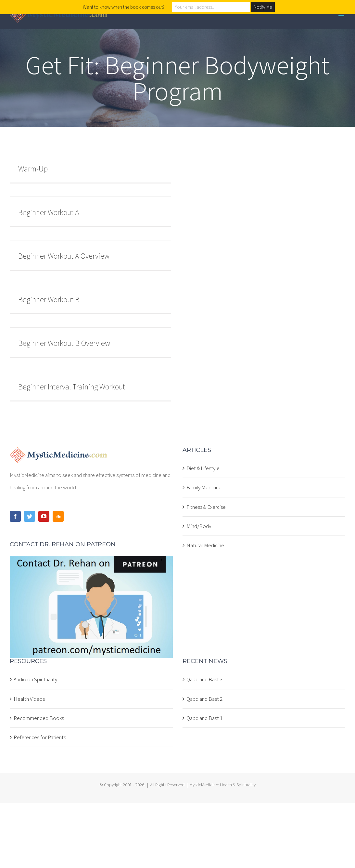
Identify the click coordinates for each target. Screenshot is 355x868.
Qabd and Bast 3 (204, 679)
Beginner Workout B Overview (64, 343)
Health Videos (29, 699)
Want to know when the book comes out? (124, 7)
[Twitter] (30, 516)
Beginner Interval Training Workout (72, 387)
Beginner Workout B (49, 299)
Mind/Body (199, 526)
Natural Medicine (205, 545)
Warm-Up (33, 169)
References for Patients (40, 737)
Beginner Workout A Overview (64, 256)
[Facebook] (15, 516)
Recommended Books (39, 718)
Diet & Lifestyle (203, 468)
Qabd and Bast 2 (204, 699)
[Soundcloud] (58, 516)
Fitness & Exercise (206, 507)
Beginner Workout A (49, 212)
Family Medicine (204, 487)
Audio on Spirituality (35, 679)
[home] (59, 453)
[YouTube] (44, 516)
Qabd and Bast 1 (204, 718)
